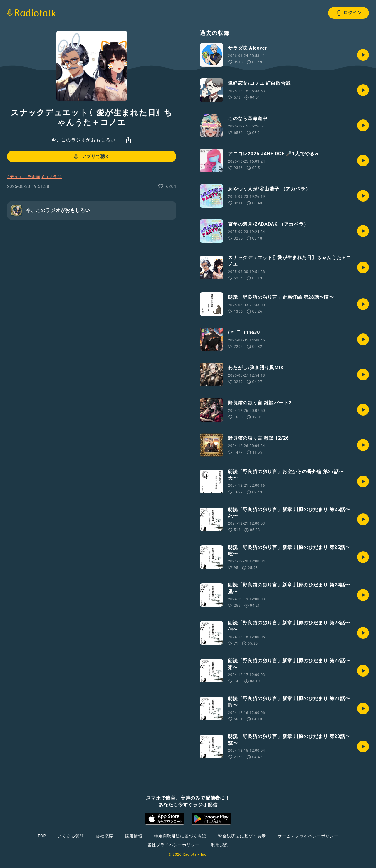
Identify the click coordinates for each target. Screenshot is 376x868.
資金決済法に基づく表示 (242, 836)
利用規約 (220, 845)
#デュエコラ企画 (24, 177)
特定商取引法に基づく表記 (180, 836)
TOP (42, 836)
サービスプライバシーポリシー (308, 836)
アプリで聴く (91, 156)
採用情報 (134, 836)
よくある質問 (71, 836)
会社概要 (104, 836)
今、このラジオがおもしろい (83, 140)
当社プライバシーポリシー (174, 845)
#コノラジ (52, 177)
